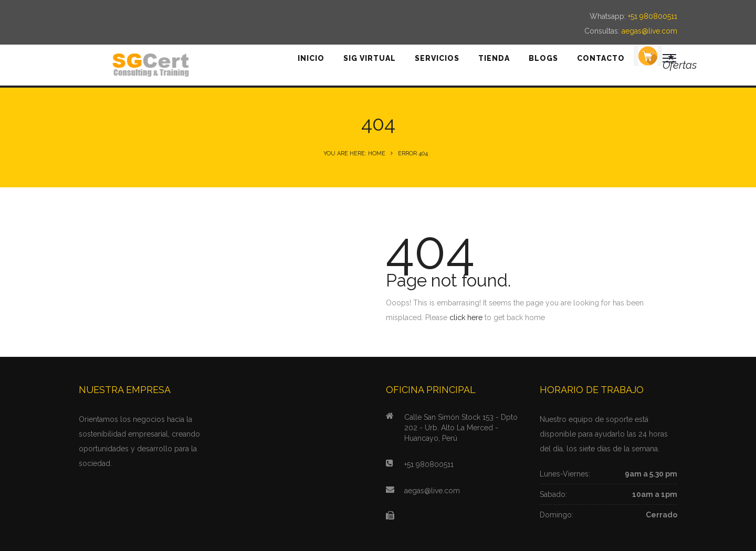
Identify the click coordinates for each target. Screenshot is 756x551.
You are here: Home (354, 153)
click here (466, 317)
